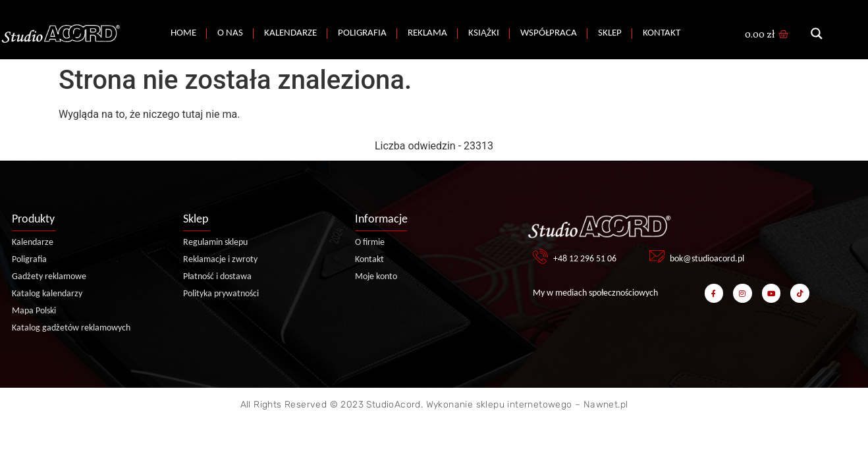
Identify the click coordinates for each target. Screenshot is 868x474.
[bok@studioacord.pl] (657, 256)
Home (183, 33)
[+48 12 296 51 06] (540, 256)
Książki (484, 33)
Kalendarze (290, 33)
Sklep (610, 33)
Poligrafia (362, 33)
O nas (230, 33)
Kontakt (662, 33)
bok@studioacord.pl (707, 259)
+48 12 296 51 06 (585, 259)
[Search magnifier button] (817, 34)
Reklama (427, 33)
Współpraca (549, 33)
